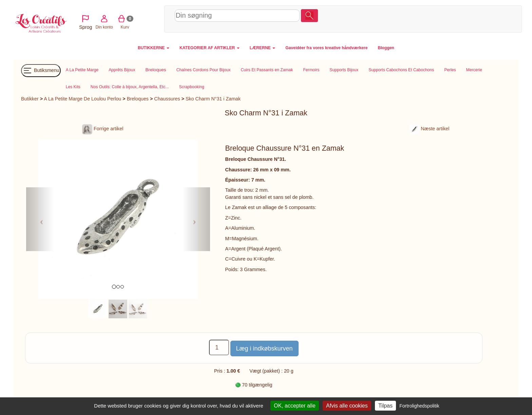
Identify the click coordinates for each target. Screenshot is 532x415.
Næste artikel (429, 129)
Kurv (462, 18)
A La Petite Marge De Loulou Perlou (82, 99)
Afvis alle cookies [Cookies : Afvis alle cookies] (347, 406)
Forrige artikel (103, 129)
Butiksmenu (41, 71)
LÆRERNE (262, 48)
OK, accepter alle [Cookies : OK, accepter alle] (295, 406)
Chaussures (167, 99)
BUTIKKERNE (154, 48)
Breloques (138, 99)
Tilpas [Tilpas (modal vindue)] (385, 406)
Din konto (442, 18)
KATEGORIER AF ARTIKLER (210, 48)
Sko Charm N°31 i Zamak (213, 99)
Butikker (30, 99)
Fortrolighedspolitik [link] (419, 406)
